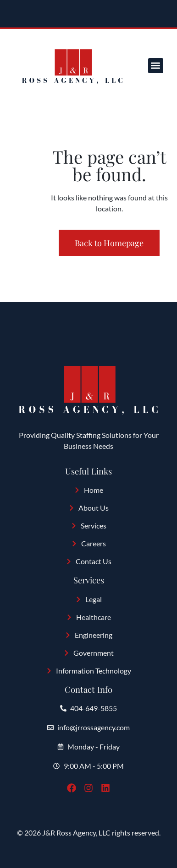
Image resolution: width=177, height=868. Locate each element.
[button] (156, 66)
